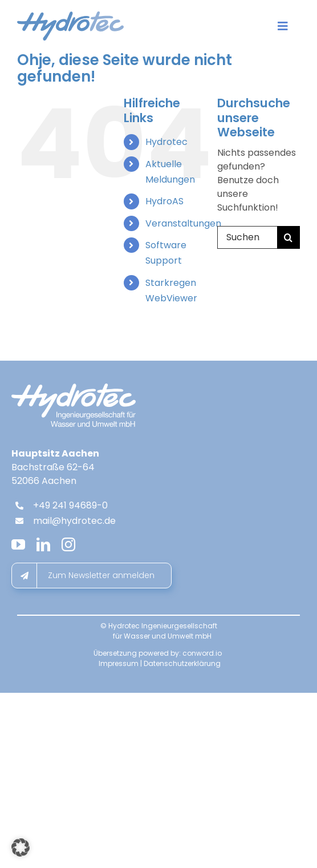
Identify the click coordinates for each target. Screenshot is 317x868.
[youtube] (18, 544)
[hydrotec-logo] (70, 16)
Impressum (119, 663)
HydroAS (164, 201)
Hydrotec (166, 142)
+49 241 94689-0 (70, 505)
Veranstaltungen (183, 223)
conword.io (202, 653)
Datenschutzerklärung (182, 663)
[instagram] (68, 544)
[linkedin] (43, 544)
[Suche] (288, 237)
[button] (21, 847)
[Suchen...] (247, 237)
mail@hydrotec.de (74, 521)
